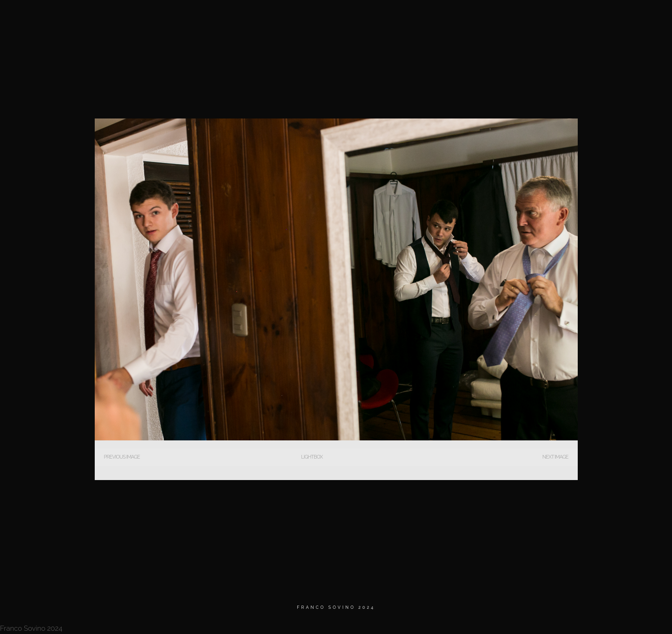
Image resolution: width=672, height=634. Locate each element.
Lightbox (312, 457)
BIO (499, 18)
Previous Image (122, 457)
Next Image (555, 457)
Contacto (593, 18)
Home (411, 18)
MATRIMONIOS (457, 18)
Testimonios (541, 18)
